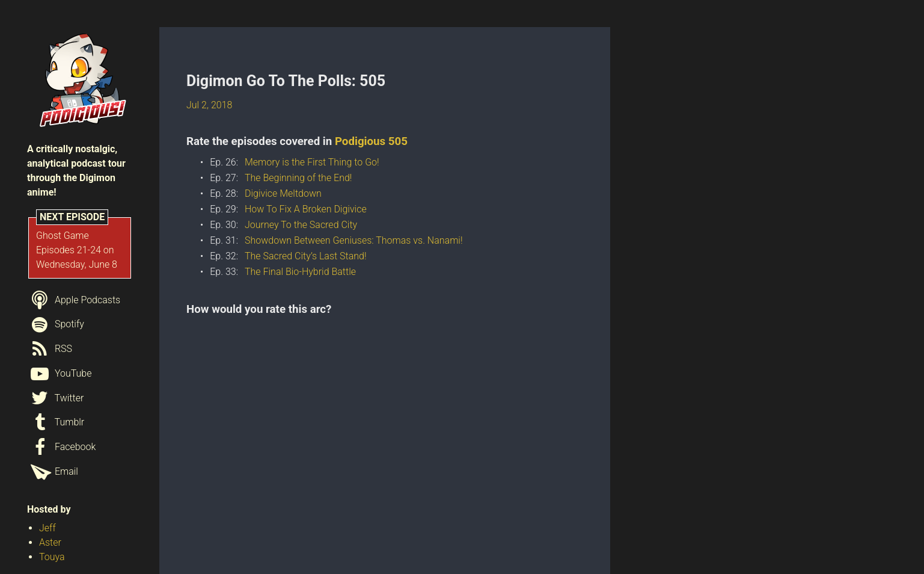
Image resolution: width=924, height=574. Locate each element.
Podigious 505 (371, 141)
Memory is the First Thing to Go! (312, 162)
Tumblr (56, 422)
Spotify (56, 324)
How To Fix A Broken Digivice (306, 209)
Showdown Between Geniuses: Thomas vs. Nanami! (354, 240)
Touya (52, 557)
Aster (50, 542)
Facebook (61, 447)
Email (53, 471)
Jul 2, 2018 (209, 105)
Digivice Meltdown (283, 193)
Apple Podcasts (74, 300)
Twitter (55, 398)
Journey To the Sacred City (301, 225)
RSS (50, 349)
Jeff (47, 528)
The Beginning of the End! (298, 178)
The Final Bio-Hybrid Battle (300, 272)
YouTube (59, 373)
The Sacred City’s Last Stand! (306, 256)
